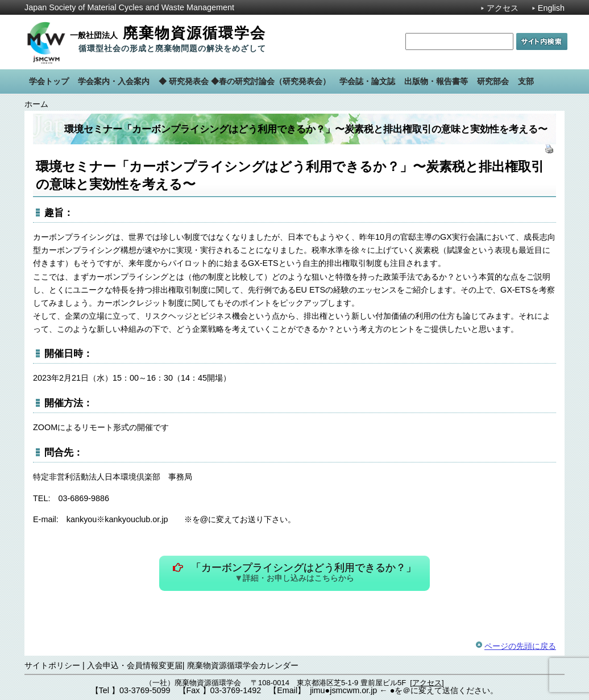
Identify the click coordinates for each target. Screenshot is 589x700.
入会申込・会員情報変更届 (135, 665)
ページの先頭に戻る (520, 646)
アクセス (503, 8)
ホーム (36, 104)
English (551, 8)
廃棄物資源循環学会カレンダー (243, 665)
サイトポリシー (52, 665)
